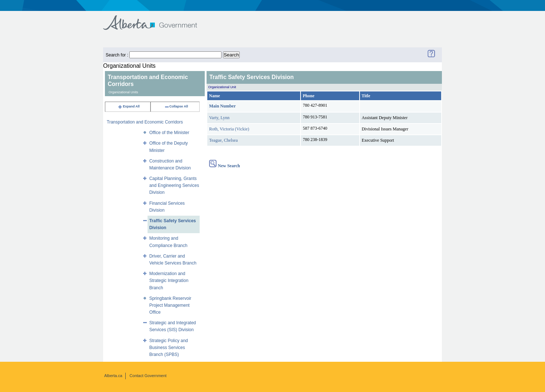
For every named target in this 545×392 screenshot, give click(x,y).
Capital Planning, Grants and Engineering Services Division (174, 185)
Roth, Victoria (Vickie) (229, 129)
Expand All (129, 106)
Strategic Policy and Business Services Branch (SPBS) (169, 348)
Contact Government (148, 376)
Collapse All (176, 106)
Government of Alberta (156, 19)
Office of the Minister (169, 133)
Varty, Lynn (219, 118)
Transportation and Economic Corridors (145, 122)
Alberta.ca (113, 376)
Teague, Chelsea (223, 140)
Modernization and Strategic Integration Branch (169, 281)
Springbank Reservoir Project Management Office (170, 305)
